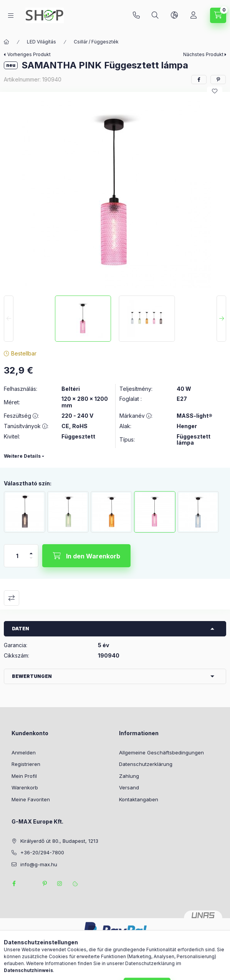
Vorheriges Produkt (29, 54)
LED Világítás (41, 42)
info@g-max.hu (39, 864)
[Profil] (194, 15)
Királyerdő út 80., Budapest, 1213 (59, 841)
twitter (29, 884)
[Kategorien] (11, 16)
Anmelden (24, 752)
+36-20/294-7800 (136, 15)
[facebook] (199, 80)
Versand (129, 787)
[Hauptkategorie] (7, 42)
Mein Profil (24, 776)
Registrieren (26, 764)
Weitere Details (22, 456)
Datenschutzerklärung (146, 764)
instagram (60, 884)
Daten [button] (21, 629)
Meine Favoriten (31, 799)
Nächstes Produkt (203, 54)
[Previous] (9, 319)
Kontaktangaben (139, 799)
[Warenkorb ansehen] (218, 15)
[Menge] (17, 556)
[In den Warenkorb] (86, 556)
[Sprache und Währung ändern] (174, 15)
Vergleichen (12, 598)
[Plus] (31, 550)
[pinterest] (218, 80)
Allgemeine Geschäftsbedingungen (161, 752)
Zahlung (129, 776)
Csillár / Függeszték (96, 42)
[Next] (221, 319)
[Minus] (31, 561)
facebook (14, 884)
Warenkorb (25, 787)
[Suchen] (155, 15)
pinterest (45, 884)
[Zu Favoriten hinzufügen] (215, 91)
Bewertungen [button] (32, 676)
